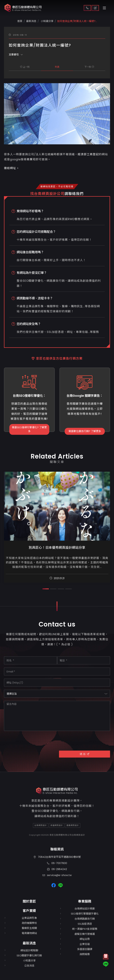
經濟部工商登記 (88, 154)
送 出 (85, 754)
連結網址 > (11, 168)
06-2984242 (57, 869)
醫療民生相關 (29, 928)
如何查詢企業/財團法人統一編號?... (77, 21)
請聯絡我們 (74, 194)
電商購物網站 (29, 933)
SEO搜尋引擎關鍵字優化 (85, 914)
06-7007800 (57, 863)
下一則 (89, 67)
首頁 (20, 21)
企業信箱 (85, 944)
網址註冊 (85, 939)
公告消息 (29, 966)
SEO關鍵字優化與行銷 (29, 956)
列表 (57, 67)
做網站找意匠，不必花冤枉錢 (57, 186)
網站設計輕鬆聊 (29, 950)
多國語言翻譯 (85, 949)
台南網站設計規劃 (85, 909)
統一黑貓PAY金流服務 (85, 929)
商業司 (31, 159)
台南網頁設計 (41, 825)
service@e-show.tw (57, 875)
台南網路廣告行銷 (85, 919)
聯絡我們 (87, 8)
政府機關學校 (29, 923)
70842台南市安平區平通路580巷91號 (57, 857)
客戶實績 (29, 911)
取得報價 (95, 8)
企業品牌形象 (29, 918)
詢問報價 (85, 954)
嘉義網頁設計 (73, 825)
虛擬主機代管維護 (85, 934)
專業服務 (85, 901)
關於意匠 (29, 901)
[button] (46, 589)
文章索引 (16, 55)
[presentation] (28, 740)
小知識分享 (47, 21)
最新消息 (29, 943)
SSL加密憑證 (85, 924)
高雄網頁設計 (57, 825)
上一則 (25, 67)
